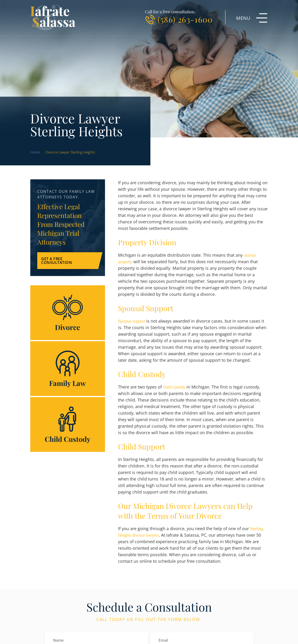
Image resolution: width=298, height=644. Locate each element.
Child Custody (68, 424)
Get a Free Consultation (57, 261)
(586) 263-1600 (185, 19)
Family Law (68, 369)
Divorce (68, 313)
